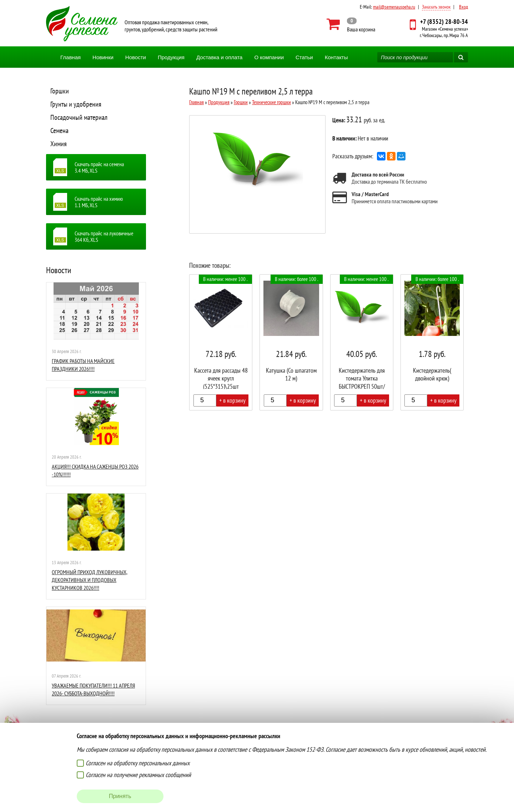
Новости (136, 57)
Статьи (304, 57)
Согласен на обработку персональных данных (138, 763)
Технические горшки (271, 102)
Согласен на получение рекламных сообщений (138, 775)
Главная (70, 57)
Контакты (336, 57)
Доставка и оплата (219, 57)
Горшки (60, 91)
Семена (59, 131)
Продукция (171, 57)
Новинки (103, 57)
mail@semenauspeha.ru (394, 7)
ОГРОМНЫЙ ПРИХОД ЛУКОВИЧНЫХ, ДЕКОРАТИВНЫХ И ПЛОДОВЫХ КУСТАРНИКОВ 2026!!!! (90, 580)
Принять (120, 796)
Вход (463, 7)
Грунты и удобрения (76, 104)
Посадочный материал (79, 117)
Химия (59, 144)
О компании (269, 57)
